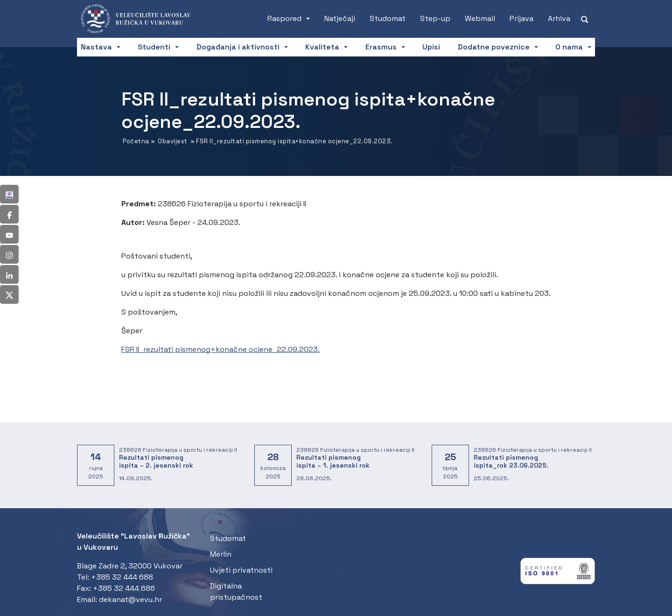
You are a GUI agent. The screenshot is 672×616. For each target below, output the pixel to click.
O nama (569, 47)
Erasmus (381, 47)
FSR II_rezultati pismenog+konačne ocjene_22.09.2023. (220, 349)
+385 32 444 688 (122, 577)
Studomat (388, 18)
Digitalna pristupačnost (236, 591)
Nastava (96, 47)
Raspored (284, 18)
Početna (136, 141)
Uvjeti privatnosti (241, 570)
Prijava (521, 18)
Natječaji (340, 18)
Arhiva (559, 18)
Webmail (480, 18)
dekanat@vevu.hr (130, 599)
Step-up (435, 18)
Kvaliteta (322, 47)
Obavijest (173, 141)
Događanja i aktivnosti (238, 47)
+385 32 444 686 (124, 588)
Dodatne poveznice (494, 47)
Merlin (221, 554)
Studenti (154, 47)
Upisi (431, 47)
